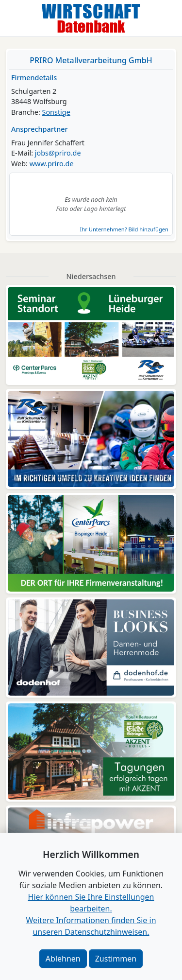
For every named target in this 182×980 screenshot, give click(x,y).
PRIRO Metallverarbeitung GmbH (91, 60)
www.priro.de (52, 164)
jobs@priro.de (58, 153)
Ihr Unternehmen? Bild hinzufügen (124, 229)
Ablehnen (63, 959)
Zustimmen (116, 959)
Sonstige (56, 112)
